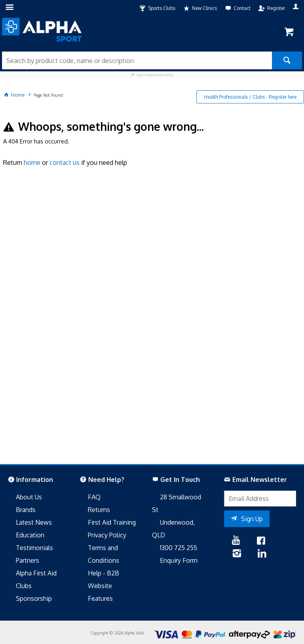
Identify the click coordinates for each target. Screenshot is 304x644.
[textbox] (137, 60)
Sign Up (252, 519)
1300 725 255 (179, 548)
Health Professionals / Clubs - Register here (250, 97)
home (32, 162)
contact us (65, 162)
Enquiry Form (179, 560)
